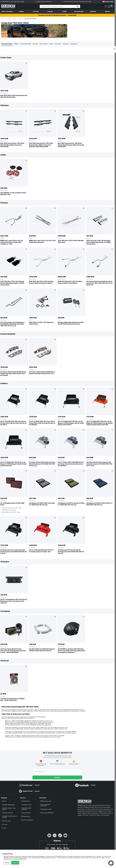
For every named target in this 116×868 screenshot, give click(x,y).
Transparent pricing (46, 809)
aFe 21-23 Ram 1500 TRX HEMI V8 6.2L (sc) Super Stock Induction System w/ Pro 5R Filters (71, 464)
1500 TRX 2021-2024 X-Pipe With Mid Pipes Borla (71, 242)
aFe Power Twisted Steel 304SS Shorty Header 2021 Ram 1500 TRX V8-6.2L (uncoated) (13, 374)
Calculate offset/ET (8, 813)
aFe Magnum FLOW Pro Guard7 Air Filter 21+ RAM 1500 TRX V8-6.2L (71, 504)
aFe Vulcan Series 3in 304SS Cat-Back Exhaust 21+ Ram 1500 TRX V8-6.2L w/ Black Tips (100, 283)
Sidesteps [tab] (66, 44)
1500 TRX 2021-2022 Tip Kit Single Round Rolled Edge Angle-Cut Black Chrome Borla (12, 283)
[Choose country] (108, 2)
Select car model (7, 12)
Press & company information (45, 805)
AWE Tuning (33, 279)
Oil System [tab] (58, 44)
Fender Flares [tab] (44, 44)
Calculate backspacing (8, 805)
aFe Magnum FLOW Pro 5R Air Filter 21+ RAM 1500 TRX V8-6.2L (100, 504)
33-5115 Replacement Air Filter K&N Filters (12, 504)
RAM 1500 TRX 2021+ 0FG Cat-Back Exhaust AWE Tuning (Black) (70, 282)
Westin (2, 141)
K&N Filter (3, 501)
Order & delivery (26, 813)
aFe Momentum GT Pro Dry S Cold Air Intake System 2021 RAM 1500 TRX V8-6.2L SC (14, 552)
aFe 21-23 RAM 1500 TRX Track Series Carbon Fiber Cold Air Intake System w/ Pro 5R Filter (42, 423)
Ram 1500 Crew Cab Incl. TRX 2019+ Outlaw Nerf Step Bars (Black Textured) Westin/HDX (71, 145)
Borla (59, 238)
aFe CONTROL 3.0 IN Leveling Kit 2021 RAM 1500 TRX (13, 194)
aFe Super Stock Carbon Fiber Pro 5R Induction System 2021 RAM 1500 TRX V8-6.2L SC (99, 464)
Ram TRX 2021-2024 (30, 19)
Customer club (26, 801)
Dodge (20, 19)
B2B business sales (46, 801)
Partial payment (26, 816)
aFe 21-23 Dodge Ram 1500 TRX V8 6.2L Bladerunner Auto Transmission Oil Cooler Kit (14, 601)
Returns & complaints (27, 820)
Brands (108, 12)
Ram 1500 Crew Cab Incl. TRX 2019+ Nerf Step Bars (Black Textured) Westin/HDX (13, 145)
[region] (57, 77)
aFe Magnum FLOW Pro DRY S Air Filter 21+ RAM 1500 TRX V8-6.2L (42, 504)
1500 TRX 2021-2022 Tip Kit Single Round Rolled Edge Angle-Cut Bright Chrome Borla (99, 242)
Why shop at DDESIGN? (47, 813)
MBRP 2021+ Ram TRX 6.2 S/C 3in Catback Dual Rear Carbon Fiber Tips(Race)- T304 (12, 242)
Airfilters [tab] (16, 44)
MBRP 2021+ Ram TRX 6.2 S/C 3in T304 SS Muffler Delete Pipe (42, 242)
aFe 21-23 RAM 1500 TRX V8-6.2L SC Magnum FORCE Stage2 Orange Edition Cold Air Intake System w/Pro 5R (100, 423)
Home (3, 19)
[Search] (60, 6)
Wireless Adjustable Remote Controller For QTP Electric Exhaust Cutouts (71, 323)
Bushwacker (4, 93)
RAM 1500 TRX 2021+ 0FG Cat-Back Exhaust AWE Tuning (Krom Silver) (41, 282)
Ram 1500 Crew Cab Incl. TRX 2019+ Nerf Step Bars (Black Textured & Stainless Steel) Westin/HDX (41, 145)
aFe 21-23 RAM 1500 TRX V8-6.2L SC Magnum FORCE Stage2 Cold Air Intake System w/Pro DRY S (71, 423)
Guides (4, 828)
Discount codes (7, 821)
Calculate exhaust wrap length (9, 809)
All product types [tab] (7, 44)
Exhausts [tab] (35, 44)
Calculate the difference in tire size (10, 817)
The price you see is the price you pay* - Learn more (57, 15)
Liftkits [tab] (51, 44)
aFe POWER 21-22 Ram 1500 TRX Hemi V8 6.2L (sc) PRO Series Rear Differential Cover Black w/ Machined (71, 651)
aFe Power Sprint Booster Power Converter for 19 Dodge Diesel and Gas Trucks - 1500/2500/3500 (13, 651)
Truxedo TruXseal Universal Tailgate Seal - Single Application (13, 700)
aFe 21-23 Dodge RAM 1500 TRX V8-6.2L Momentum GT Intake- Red (41, 551)
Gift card (5, 824)
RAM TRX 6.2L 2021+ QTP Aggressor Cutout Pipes (41, 323)
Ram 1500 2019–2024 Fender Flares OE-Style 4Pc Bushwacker (14, 96)
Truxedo (3, 696)
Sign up (57, 777)
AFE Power (4, 191)
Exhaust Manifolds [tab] (26, 44)
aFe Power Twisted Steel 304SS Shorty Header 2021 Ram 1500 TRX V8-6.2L (42, 373)
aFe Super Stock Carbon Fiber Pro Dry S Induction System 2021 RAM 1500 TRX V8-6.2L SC (42, 464)
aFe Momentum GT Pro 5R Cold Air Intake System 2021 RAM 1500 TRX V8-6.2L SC (71, 552)
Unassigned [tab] (74, 44)
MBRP (2, 238)
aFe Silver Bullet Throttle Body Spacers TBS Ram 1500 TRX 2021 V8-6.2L (42, 650)
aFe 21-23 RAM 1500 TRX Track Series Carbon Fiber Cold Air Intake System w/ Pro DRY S (13, 423)
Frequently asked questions (26, 809)
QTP (30, 320)
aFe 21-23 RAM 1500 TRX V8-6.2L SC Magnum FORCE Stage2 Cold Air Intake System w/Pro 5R (13, 464)
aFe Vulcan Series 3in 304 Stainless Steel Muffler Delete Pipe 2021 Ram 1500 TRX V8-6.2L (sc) (12, 324)
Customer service (26, 805)
